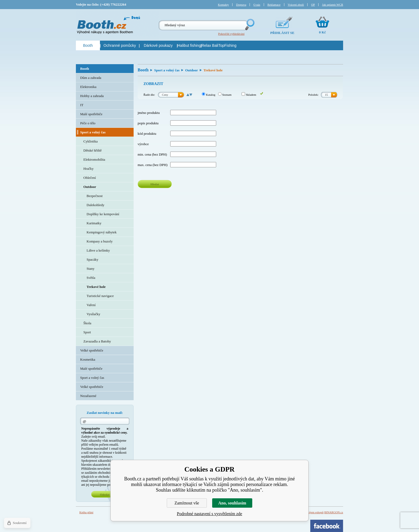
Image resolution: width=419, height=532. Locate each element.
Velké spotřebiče (92, 350)
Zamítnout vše (187, 503)
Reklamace (274, 5)
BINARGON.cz (334, 512)
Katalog (209, 95)
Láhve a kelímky (98, 250)
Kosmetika (88, 359)
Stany (91, 269)
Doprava (241, 5)
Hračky (88, 169)
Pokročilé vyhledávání (231, 34)
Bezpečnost (95, 196)
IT (82, 105)
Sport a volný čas (167, 70)
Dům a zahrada (91, 78)
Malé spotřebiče (91, 114)
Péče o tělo (88, 123)
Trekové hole (96, 287)
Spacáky (92, 259)
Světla (91, 278)
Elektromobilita (94, 159)
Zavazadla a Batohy (97, 341)
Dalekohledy (95, 205)
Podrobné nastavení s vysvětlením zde (210, 514)
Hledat (155, 184)
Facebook (327, 526)
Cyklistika (90, 141)
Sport (87, 332)
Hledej (249, 24)
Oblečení (90, 178)
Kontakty (224, 5)
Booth (143, 70)
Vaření (91, 305)
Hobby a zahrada (92, 96)
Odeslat (105, 495)
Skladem (249, 95)
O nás (257, 5)
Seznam (225, 95)
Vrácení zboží (296, 5)
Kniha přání (86, 512)
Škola (87, 323)
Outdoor (192, 70)
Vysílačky (93, 314)
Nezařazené (88, 396)
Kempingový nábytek (102, 232)
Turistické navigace (100, 296)
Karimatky (94, 223)
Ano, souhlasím (232, 503)
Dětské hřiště (92, 150)
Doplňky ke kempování (103, 214)
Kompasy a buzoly (100, 241)
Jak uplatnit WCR (333, 5)
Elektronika (88, 87)
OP (313, 5)
